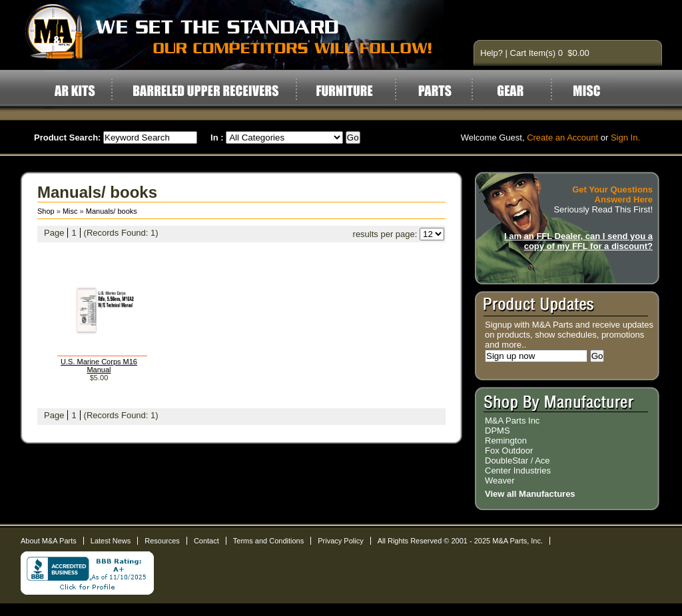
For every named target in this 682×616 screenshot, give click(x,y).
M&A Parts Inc (512, 421)
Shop (46, 211)
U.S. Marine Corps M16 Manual (99, 366)
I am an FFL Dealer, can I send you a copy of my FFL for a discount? (578, 241)
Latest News (111, 541)
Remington (506, 441)
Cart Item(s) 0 (538, 53)
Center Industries (518, 470)
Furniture (344, 91)
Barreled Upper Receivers (205, 91)
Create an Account (562, 138)
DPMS (498, 431)
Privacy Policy (340, 541)
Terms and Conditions (268, 541)
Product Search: (67, 138)
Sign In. (625, 138)
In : (217, 138)
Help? (492, 53)
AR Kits (74, 91)
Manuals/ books (112, 211)
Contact (206, 541)
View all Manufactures (530, 494)
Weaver (500, 480)
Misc (586, 91)
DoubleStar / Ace (517, 461)
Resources (162, 541)
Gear (518, 91)
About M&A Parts (49, 541)
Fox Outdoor (509, 451)
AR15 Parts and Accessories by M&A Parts (241, 35)
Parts (435, 91)
